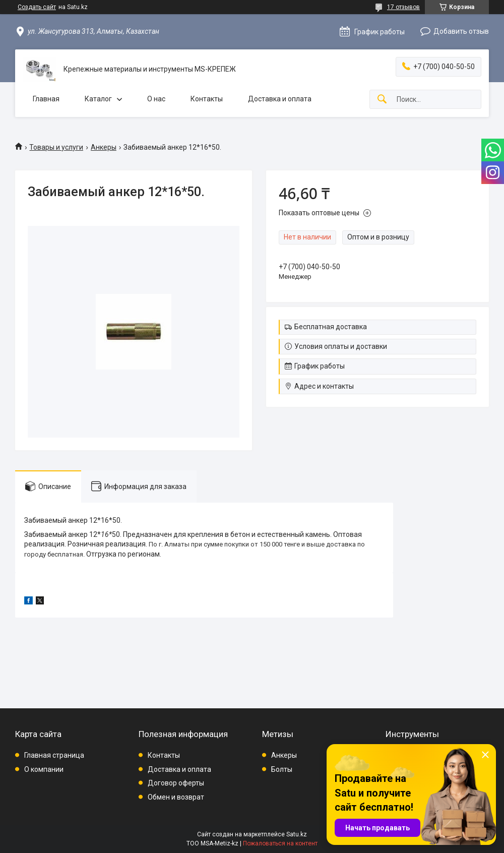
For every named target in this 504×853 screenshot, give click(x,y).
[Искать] (382, 100)
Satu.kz (297, 834)
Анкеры (104, 147)
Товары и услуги (56, 147)
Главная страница (54, 755)
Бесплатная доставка (331, 327)
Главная (46, 99)
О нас (156, 99)
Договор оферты (176, 783)
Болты (282, 769)
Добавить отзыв (461, 31)
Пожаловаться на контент (280, 843)
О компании (44, 769)
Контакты (207, 99)
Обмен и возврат (176, 797)
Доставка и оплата (280, 99)
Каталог (98, 99)
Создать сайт (37, 7)
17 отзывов (403, 7)
